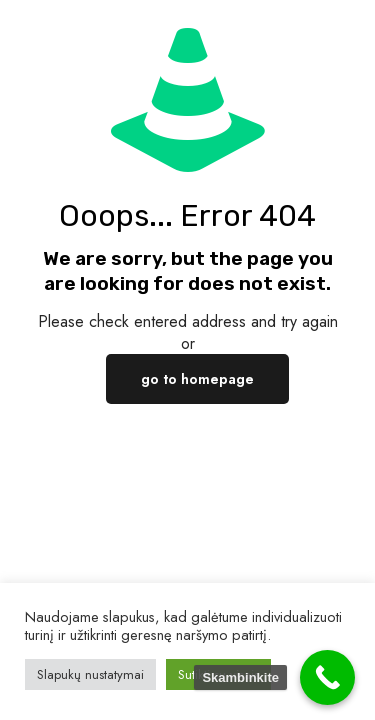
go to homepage (197, 379)
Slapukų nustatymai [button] (90, 674)
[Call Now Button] (327, 677)
